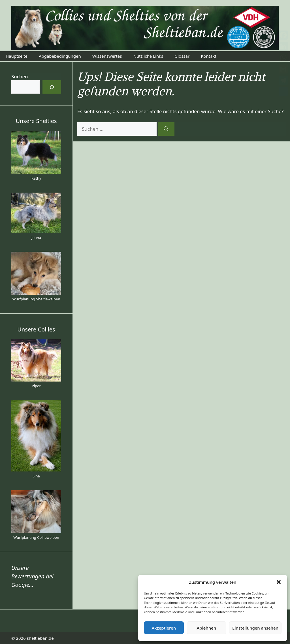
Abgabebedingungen (60, 56)
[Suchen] (166, 129)
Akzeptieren (164, 628)
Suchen (20, 77)
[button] (279, 582)
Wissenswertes (107, 56)
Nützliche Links (148, 56)
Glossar (182, 56)
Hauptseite (17, 56)
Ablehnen (207, 628)
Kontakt (209, 56)
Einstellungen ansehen (255, 628)
